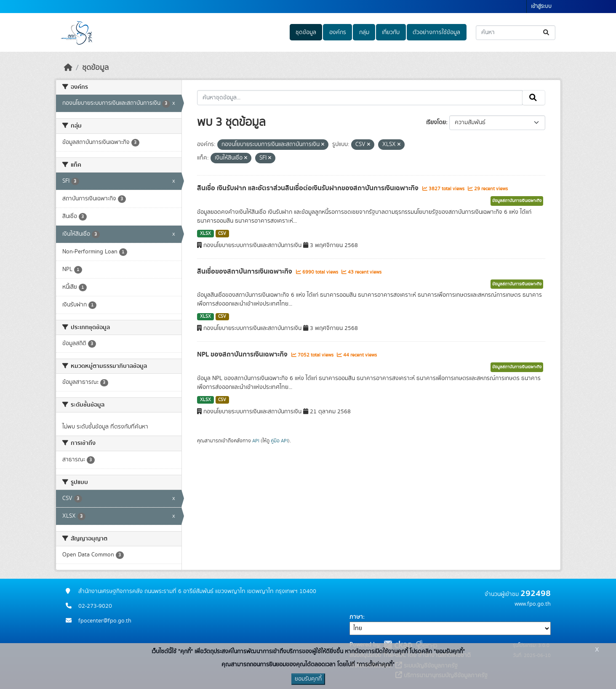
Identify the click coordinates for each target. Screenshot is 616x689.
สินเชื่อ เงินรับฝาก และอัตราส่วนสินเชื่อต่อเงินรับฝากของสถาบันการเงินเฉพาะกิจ (309, 188)
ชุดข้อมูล (306, 32)
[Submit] (547, 33)
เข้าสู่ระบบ (541, 7)
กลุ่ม (364, 32)
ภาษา (356, 617)
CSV (222, 234)
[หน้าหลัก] (68, 68)
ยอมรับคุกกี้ (308, 679)
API (256, 441)
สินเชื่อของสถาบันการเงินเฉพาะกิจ (245, 271)
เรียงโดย (436, 122)
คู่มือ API (279, 441)
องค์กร (338, 32)
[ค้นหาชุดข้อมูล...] (516, 33)
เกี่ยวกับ (391, 32)
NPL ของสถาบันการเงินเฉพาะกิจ (243, 354)
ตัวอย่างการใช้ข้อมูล (436, 32)
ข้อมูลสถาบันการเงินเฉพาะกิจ (517, 201)
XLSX (205, 234)
